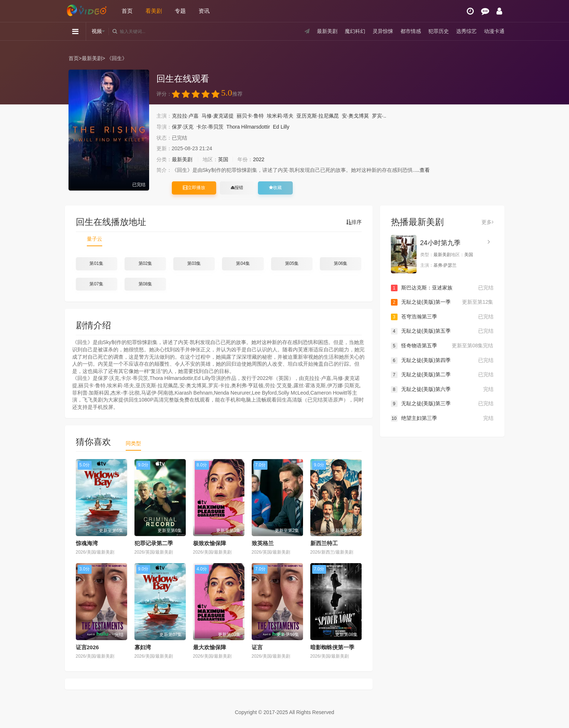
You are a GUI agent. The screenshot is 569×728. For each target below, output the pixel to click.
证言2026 (87, 647)
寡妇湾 (143, 647)
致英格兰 (263, 543)
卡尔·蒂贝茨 (210, 127)
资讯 (204, 11)
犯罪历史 (439, 31)
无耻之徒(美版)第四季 (442, 361)
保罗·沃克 (183, 127)
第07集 (96, 284)
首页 (127, 11)
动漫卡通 (494, 31)
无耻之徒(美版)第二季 (442, 375)
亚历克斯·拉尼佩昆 (318, 116)
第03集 (194, 263)
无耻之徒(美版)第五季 (442, 331)
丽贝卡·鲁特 (250, 116)
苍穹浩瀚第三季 (442, 317)
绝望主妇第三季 (442, 418)
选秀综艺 (466, 31)
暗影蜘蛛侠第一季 (332, 647)
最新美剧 (327, 31)
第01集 (96, 263)
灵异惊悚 (383, 31)
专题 (180, 11)
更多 (487, 222)
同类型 (133, 443)
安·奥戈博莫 (355, 116)
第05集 (292, 263)
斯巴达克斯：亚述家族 (442, 288)
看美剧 (154, 11)
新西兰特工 (324, 543)
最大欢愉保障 (210, 647)
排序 (354, 222)
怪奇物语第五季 (442, 346)
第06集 (341, 263)
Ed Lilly (281, 127)
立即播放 (194, 188)
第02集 (145, 263)
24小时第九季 (440, 243)
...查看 (423, 170)
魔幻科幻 (355, 31)
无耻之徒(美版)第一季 (442, 302)
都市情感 (411, 31)
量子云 (95, 239)
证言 (257, 647)
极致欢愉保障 (210, 543)
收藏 (275, 188)
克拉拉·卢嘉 (185, 116)
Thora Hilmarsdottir (248, 127)
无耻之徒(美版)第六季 (442, 389)
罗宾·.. (379, 116)
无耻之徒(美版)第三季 (442, 404)
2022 (258, 159)
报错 (237, 188)
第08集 (145, 284)
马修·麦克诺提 (218, 116)
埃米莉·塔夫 (280, 116)
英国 (223, 159)
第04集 (243, 263)
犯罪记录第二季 (154, 543)
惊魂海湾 (87, 543)
